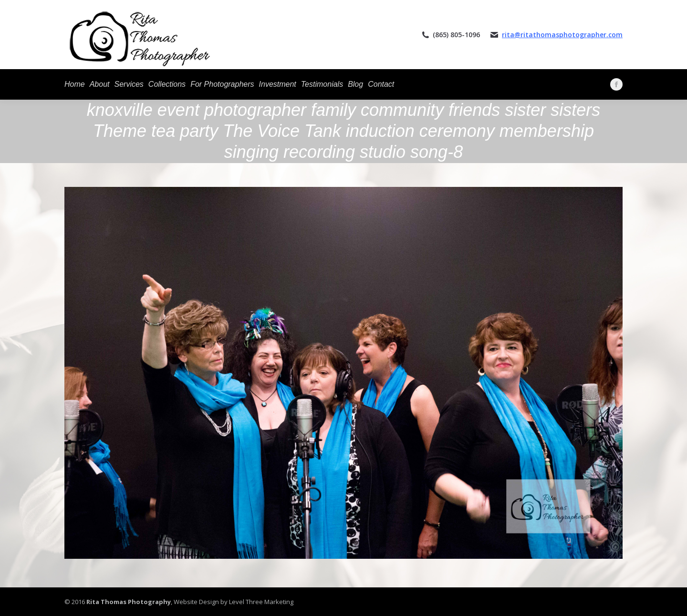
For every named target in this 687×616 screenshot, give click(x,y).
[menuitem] (75, 84)
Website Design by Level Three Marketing (233, 602)
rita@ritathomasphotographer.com (562, 35)
